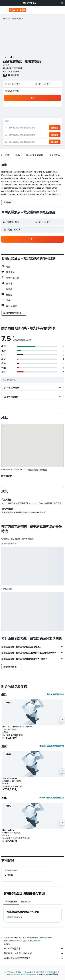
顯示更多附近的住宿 (55, 694)
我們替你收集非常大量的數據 (34, 953)
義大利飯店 (40, 972)
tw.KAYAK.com (10, 972)
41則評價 (15, 75)
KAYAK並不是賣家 (34, 949)
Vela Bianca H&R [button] (10, 778)
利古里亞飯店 (52, 972)
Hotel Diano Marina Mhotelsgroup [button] (17, 727)
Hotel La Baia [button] (8, 830)
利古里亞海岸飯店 (13, 974)
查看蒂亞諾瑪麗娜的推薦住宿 (52, 798)
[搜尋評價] (35, 380)
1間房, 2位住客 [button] (12, 91)
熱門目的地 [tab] (26, 902)
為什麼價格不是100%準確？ (34, 958)
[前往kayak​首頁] (17, 10)
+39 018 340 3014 (11, 71)
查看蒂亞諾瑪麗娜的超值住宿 (52, 746)
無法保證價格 (36, 941)
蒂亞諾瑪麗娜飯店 (15, 917)
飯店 (20, 972)
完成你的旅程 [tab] (11, 902)
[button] (62, 3)
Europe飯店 (29, 972)
